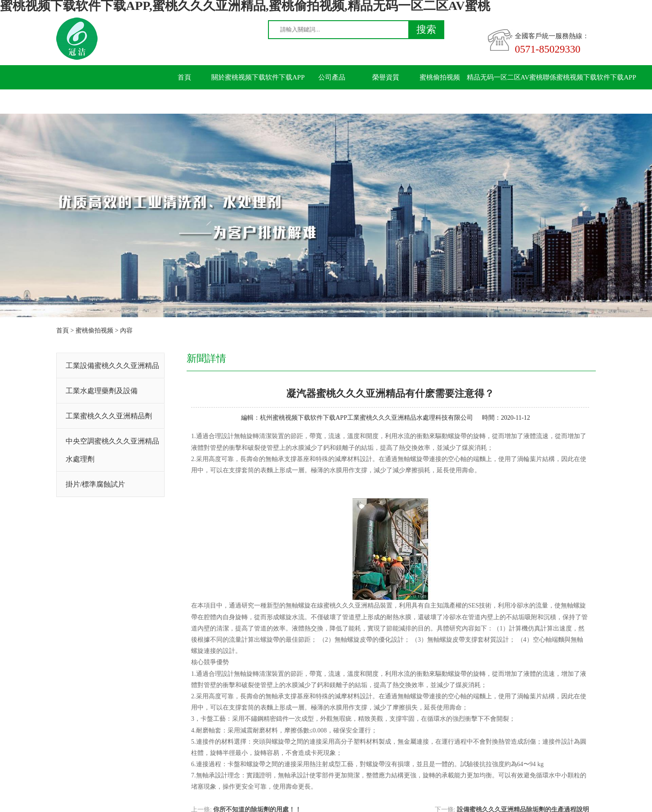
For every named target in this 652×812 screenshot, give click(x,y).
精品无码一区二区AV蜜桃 (505, 77)
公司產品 (332, 77)
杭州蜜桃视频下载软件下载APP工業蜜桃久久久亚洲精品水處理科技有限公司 (366, 418)
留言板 (185, 102)
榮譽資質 (386, 77)
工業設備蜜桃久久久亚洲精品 (112, 366)
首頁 (184, 77)
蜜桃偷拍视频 (440, 77)
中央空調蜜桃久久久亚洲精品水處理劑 (112, 450)
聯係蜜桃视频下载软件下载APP (589, 77)
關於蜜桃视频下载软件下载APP (258, 77)
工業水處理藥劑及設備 (102, 391)
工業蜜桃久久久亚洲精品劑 (109, 416)
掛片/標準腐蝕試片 (95, 484)
